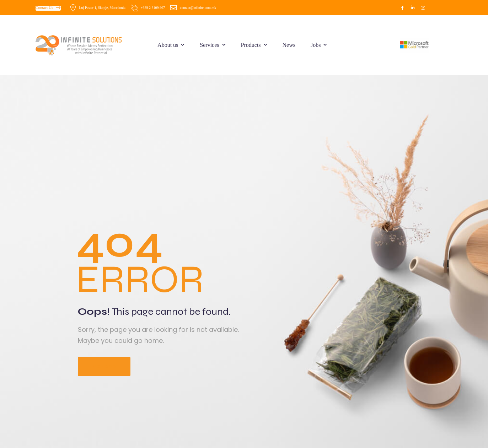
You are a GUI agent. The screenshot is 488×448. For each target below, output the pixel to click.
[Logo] (84, 45)
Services (209, 45)
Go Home (104, 367)
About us (168, 45)
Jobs (316, 45)
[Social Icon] (402, 8)
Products (251, 45)
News (289, 45)
